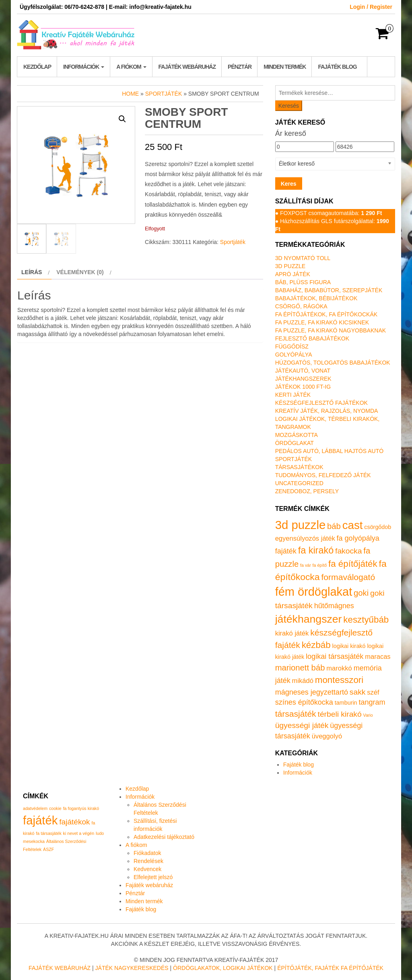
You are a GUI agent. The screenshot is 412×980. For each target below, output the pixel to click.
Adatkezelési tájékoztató (164, 837)
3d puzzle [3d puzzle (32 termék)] (301, 525)
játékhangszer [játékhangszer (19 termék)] (309, 619)
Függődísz (292, 346)
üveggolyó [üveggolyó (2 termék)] (327, 736)
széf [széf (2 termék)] (373, 692)
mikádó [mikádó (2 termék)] (303, 681)
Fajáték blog (337, 67)
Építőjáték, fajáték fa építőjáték (330, 968)
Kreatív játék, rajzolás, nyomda (327, 411)
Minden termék (285, 67)
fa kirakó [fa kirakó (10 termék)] (316, 550)
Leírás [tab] (32, 272)
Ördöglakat (295, 443)
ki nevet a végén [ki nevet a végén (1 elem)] (79, 833)
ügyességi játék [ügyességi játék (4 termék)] (302, 725)
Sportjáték (164, 94)
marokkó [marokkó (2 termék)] (339, 668)
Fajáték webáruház (187, 67)
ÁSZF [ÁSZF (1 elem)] (48, 849)
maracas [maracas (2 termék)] (378, 657)
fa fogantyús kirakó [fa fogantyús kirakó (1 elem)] (81, 808)
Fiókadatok (147, 853)
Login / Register (371, 7)
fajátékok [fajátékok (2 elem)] (74, 822)
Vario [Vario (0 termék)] (368, 715)
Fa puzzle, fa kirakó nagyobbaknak (331, 330)
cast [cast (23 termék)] (353, 525)
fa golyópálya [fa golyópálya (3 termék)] (358, 538)
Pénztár (240, 67)
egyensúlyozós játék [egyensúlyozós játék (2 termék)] (305, 538)
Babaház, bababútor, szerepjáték (329, 290)
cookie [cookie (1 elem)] (55, 808)
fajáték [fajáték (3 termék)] (286, 551)
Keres (289, 184)
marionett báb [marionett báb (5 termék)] (300, 668)
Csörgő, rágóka (301, 306)
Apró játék (293, 274)
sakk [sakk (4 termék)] (358, 692)
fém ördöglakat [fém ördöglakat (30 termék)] (314, 592)
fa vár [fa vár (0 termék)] (306, 565)
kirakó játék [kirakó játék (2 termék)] (292, 633)
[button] (122, 119)
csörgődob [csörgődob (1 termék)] (378, 527)
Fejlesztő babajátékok (312, 338)
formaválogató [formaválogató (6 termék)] (348, 577)
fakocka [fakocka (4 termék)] (348, 551)
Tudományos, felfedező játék (323, 475)
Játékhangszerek (303, 379)
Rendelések (148, 861)
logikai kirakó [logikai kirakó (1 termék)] (349, 646)
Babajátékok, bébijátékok (316, 298)
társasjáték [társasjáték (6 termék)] (296, 714)
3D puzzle (290, 266)
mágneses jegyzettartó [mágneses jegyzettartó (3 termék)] (312, 692)
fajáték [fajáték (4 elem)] (40, 820)
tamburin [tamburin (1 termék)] (346, 703)
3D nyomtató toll (303, 258)
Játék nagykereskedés (132, 968)
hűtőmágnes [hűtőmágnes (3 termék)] (334, 606)
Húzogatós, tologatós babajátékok (333, 363)
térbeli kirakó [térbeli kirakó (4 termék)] (340, 714)
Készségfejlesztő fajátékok (321, 403)
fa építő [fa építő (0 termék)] (320, 565)
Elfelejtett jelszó (153, 877)
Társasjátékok (299, 467)
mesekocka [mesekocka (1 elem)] (34, 841)
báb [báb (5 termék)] (334, 526)
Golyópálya (294, 355)
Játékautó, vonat (303, 371)
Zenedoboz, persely (307, 491)
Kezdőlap (37, 67)
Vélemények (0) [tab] (80, 272)
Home (130, 94)
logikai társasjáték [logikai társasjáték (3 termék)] (335, 656)
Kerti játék (293, 395)
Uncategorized (299, 483)
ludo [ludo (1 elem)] (100, 833)
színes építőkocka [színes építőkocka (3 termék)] (304, 702)
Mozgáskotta (297, 435)
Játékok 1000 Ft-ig (303, 387)
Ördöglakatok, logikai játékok (223, 968)
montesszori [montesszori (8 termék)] (339, 680)
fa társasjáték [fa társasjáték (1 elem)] (48, 833)
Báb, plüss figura (303, 282)
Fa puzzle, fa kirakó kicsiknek (322, 322)
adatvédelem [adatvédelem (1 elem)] (35, 808)
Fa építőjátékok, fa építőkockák (326, 314)
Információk (84, 67)
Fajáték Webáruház (60, 968)
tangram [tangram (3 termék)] (372, 702)
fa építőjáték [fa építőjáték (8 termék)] (353, 564)
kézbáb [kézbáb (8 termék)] (316, 645)
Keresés (289, 106)
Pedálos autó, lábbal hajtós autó (329, 451)
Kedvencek (147, 869)
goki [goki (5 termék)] (361, 593)
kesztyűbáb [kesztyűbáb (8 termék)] (366, 620)
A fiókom (131, 67)
